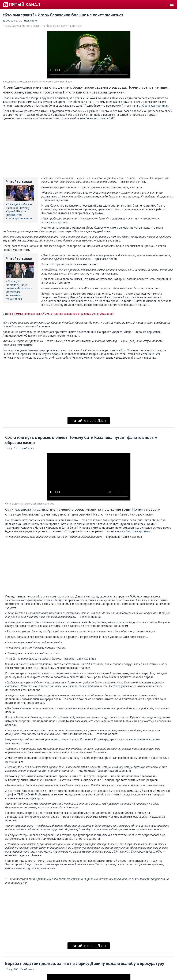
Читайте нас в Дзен (89, 420)
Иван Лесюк (31, 21)
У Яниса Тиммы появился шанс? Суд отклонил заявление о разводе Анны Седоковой (58, 314)
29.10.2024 (9, 21)
